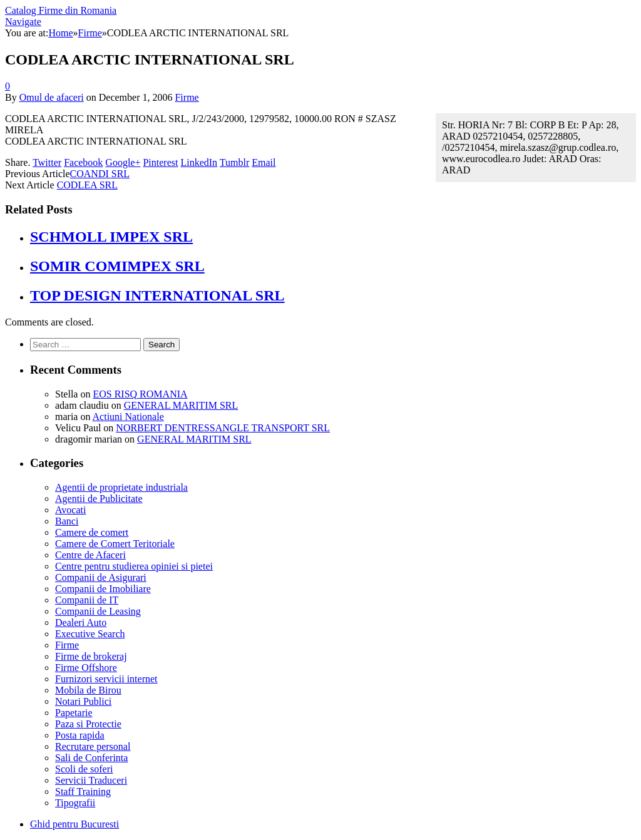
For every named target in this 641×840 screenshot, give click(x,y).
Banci (67, 521)
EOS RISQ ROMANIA (140, 394)
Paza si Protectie (88, 724)
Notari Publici (83, 701)
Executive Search (90, 634)
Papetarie (74, 713)
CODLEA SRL (87, 185)
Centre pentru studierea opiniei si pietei (134, 566)
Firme (187, 97)
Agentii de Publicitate (99, 499)
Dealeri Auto (81, 622)
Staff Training (83, 791)
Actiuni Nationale (128, 417)
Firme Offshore (86, 668)
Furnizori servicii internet (106, 679)
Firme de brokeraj (91, 656)
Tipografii (75, 803)
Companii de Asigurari (101, 577)
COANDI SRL (100, 174)
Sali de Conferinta (91, 758)
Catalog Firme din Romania (61, 10)
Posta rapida (80, 735)
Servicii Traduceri (91, 780)
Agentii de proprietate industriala (121, 487)
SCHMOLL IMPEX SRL (111, 237)
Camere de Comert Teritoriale (115, 544)
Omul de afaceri (52, 97)
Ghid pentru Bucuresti (74, 824)
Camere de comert (92, 532)
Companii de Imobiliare (103, 589)
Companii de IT (87, 600)
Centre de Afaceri (90, 555)
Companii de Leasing (98, 611)
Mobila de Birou (88, 690)
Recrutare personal (93, 746)
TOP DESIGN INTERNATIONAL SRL (157, 295)
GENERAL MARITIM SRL (181, 405)
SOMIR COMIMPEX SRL (117, 266)
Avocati (70, 510)
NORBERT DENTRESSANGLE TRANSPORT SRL (223, 428)
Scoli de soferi (84, 769)
